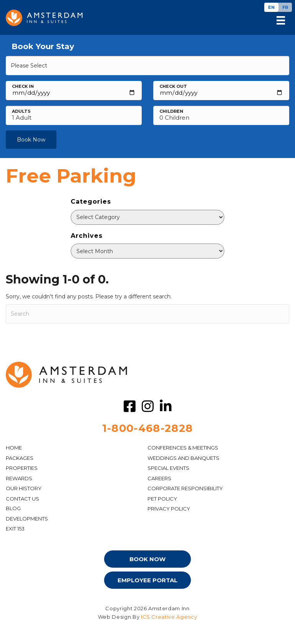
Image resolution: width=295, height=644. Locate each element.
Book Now (31, 140)
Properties (22, 468)
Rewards (19, 478)
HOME (14, 448)
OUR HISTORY (24, 488)
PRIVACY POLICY (169, 509)
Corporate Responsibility (185, 488)
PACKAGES (20, 458)
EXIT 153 (15, 529)
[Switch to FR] (285, 7)
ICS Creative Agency (169, 617)
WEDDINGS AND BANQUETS (183, 458)
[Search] (147, 314)
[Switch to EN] (271, 7)
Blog (13, 508)
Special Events (168, 468)
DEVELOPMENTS (27, 519)
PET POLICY (162, 499)
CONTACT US (22, 499)
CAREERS (159, 478)
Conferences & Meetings (183, 448)
